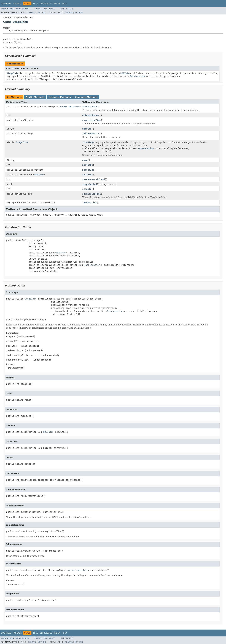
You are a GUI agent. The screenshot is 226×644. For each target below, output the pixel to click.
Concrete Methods (86, 97)
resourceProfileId (93, 179)
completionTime (91, 120)
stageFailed (90, 184)
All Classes (67, 9)
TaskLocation (138, 76)
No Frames (50, 9)
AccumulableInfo (69, 107)
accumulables (90, 107)
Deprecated (46, 3)
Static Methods (35, 97)
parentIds (88, 170)
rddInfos (87, 175)
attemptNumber (91, 115)
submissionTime (91, 194)
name (85, 160)
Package (17, 3)
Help (64, 3)
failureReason (91, 133)
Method (42, 13)
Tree (35, 3)
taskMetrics (90, 203)
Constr (32, 13)
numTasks (87, 165)
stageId (87, 189)
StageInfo (13, 73)
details (87, 129)
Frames (38, 9)
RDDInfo (125, 73)
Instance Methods (60, 97)
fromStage (88, 142)
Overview (6, 3)
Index (57, 3)
